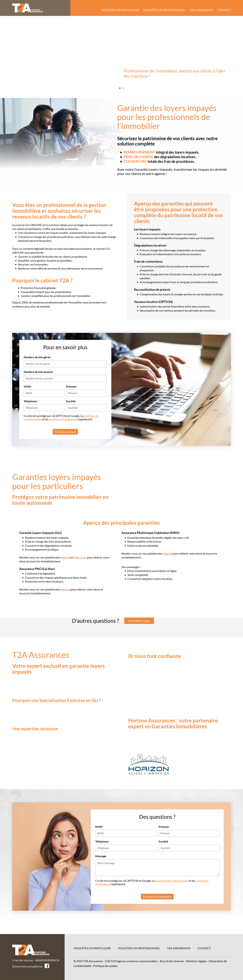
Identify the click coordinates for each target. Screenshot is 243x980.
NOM (28, 386)
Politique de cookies (105, 966)
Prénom (72, 386)
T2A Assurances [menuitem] (201, 10)
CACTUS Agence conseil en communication (131, 961)
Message (101, 858)
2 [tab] (123, 88)
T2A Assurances (179, 948)
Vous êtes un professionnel (139, 948)
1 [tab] (120, 88)
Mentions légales (196, 961)
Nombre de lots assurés (38, 372)
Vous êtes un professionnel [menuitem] (164, 10)
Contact (204, 948)
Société (71, 401)
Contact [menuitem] (224, 10)
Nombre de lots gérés (37, 357)
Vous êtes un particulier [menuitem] (120, 10)
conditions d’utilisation (63, 419)
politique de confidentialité (172, 883)
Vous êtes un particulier (92, 948)
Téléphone (31, 401)
